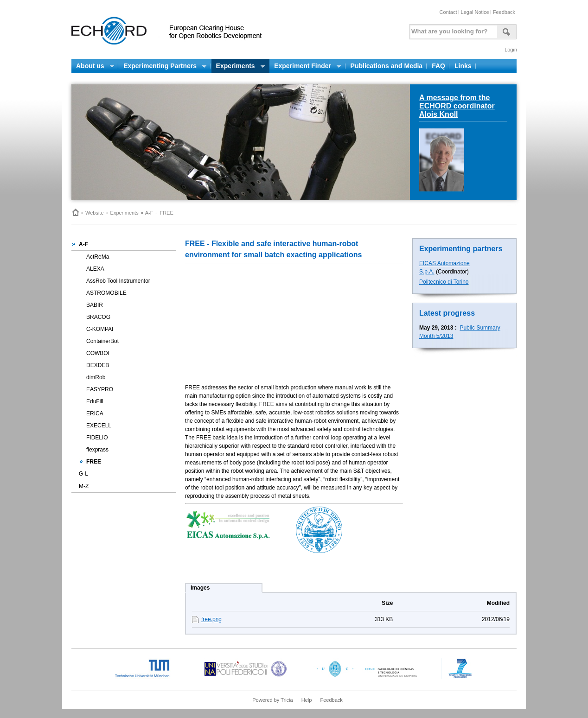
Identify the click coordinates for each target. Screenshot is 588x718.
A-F (149, 213)
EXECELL (99, 426)
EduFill (95, 401)
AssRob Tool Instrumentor (118, 281)
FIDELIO (97, 438)
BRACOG (98, 317)
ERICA (95, 413)
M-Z (84, 486)
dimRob (96, 377)
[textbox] (452, 29)
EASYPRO (100, 389)
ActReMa (98, 257)
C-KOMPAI (100, 329)
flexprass (97, 450)
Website (95, 213)
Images (200, 588)
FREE (94, 462)
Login (511, 50)
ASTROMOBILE (106, 293)
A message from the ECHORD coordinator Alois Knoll (457, 106)
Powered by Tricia (272, 700)
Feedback (504, 12)
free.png (211, 619)
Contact (448, 12)
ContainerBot (102, 341)
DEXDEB (98, 365)
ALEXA (95, 269)
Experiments (125, 213)
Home (75, 212)
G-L (83, 474)
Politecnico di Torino (444, 282)
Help (307, 700)
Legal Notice (475, 12)
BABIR (95, 305)
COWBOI (98, 353)
